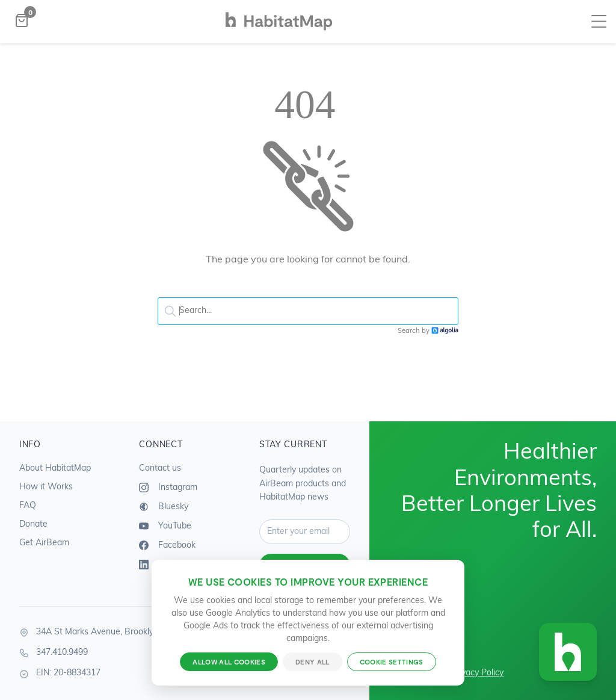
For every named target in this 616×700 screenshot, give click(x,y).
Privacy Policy (477, 673)
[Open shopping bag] (22, 22)
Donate (33, 525)
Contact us (160, 469)
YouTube (165, 526)
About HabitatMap (55, 469)
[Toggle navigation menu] (599, 22)
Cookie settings (392, 662)
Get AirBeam (44, 543)
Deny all (313, 662)
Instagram (168, 488)
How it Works (46, 487)
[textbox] (308, 311)
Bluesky (164, 507)
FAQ (28, 506)
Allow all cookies (229, 662)
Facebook (167, 545)
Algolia (445, 331)
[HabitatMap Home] (279, 30)
